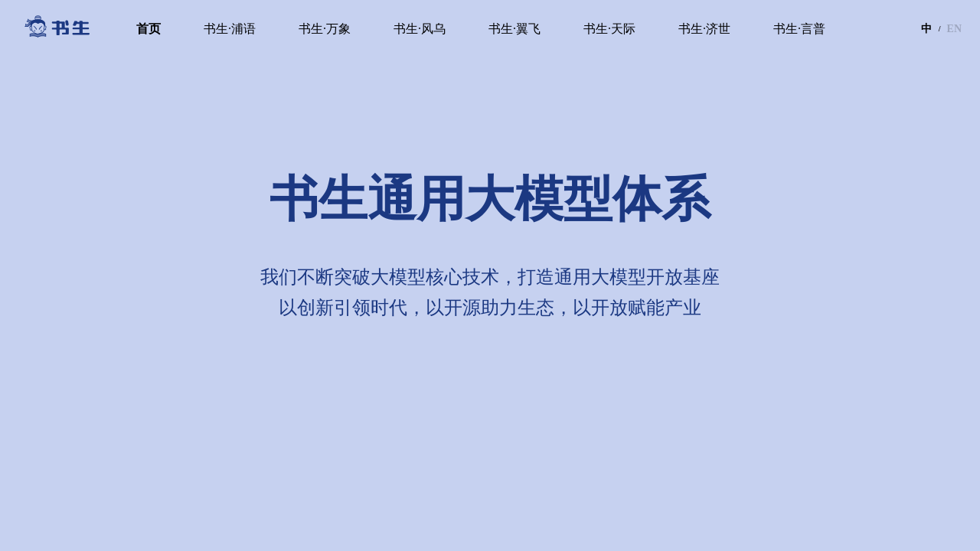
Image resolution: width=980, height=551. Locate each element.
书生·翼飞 (514, 29)
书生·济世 (704, 29)
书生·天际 (609, 29)
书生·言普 (799, 29)
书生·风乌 (420, 29)
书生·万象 (325, 29)
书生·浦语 (230, 29)
